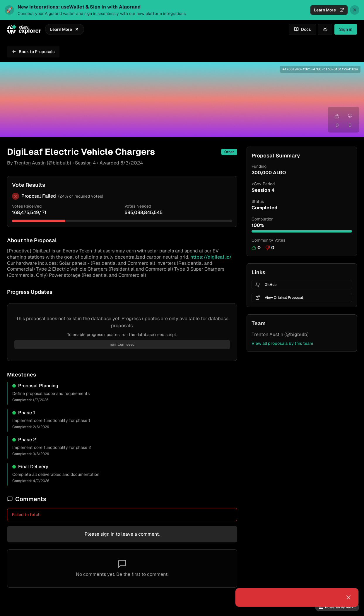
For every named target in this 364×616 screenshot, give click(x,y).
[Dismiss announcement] (355, 10)
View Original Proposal (279, 298)
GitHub (266, 285)
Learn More (329, 10)
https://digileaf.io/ (211, 257)
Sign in (346, 29)
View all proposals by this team (282, 343)
